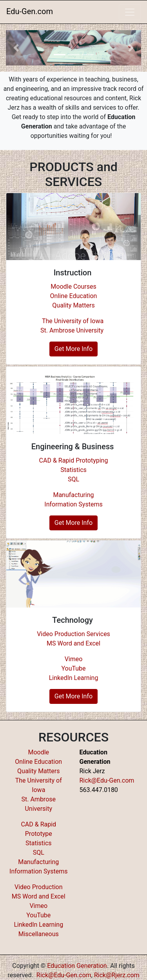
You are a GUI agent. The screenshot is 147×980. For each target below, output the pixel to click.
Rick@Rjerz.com (117, 975)
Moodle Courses (73, 287)
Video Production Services (73, 634)
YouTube (73, 668)
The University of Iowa (73, 321)
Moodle (38, 752)
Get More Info (73, 349)
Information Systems (73, 504)
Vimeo (74, 659)
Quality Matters (73, 305)
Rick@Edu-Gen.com (107, 780)
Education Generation (77, 966)
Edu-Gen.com (30, 11)
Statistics (73, 470)
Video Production (38, 887)
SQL (73, 479)
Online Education (74, 296)
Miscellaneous (39, 934)
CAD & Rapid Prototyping (74, 460)
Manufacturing (73, 495)
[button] (16, 48)
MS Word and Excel (73, 643)
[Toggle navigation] (130, 12)
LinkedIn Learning (74, 678)
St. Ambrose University (72, 330)
